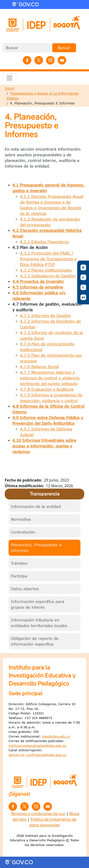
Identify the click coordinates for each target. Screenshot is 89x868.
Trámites (19, 563)
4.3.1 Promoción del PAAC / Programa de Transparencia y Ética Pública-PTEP (48, 259)
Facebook (27, 60)
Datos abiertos (25, 589)
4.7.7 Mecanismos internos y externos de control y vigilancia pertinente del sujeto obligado (50, 378)
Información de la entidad (36, 507)
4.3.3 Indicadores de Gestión (48, 276)
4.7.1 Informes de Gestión (45, 316)
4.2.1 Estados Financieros (44, 242)
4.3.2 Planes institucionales (46, 270)
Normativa (21, 519)
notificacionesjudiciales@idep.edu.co (37, 746)
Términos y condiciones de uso (38, 814)
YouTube (62, 60)
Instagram (50, 60)
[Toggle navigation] (9, 78)
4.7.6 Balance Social (39, 367)
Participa (19, 576)
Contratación (23, 532)
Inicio (9, 88)
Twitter (39, 60)
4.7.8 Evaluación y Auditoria (47, 389)
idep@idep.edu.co (56, 736)
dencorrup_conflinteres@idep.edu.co (37, 755)
